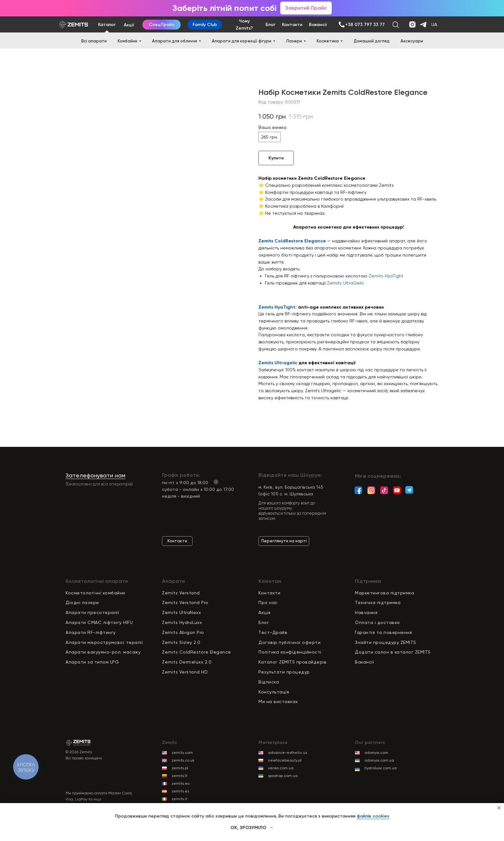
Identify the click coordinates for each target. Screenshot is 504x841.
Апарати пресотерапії (92, 612)
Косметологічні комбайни (95, 593)
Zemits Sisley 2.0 (181, 642)
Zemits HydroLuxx (182, 622)
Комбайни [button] (127, 41)
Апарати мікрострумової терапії (104, 642)
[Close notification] (499, 808)
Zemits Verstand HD (185, 672)
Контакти (269, 593)
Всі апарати (94, 41)
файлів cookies (373, 816)
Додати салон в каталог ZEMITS (393, 652)
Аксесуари (412, 41)
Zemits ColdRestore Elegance (293, 241)
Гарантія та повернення (383, 632)
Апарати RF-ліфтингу (91, 632)
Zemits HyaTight (386, 276)
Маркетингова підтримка (384, 593)
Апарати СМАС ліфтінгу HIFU (99, 622)
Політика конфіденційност (289, 652)
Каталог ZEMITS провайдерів (292, 662)
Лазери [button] (294, 41)
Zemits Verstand (181, 593)
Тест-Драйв (273, 632)
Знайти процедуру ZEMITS (386, 642)
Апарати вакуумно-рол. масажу (103, 652)
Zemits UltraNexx (181, 612)
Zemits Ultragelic (278, 363)
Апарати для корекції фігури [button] (242, 41)
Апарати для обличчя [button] (175, 41)
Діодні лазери (82, 602)
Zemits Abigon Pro (183, 632)
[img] (342, 25)
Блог (264, 622)
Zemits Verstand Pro (185, 602)
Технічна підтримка (378, 602)
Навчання (366, 612)
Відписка (269, 682)
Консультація (274, 692)
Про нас (268, 602)
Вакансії (364, 662)
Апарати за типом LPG (92, 662)
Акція (265, 612)
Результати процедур (284, 672)
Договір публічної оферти (289, 642)
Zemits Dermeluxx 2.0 (187, 662)
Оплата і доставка (377, 622)
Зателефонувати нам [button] (95, 475)
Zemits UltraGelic (346, 283)
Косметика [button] (328, 41)
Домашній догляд (372, 41)
